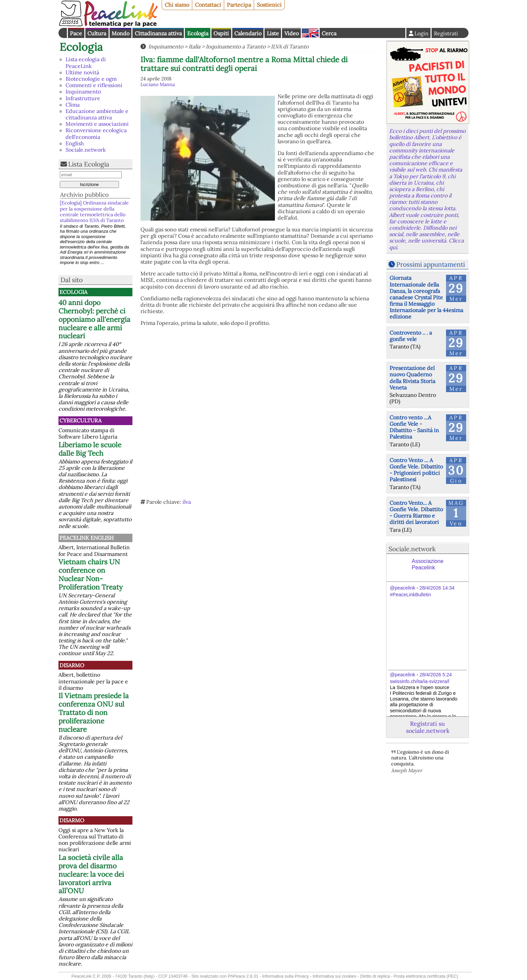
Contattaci (208, 5)
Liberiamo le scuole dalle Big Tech (90, 449)
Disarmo (72, 665)
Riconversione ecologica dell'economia (96, 133)
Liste (273, 33)
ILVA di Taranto (290, 46)
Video (292, 33)
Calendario (248, 33)
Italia (194, 46)
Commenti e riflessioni (94, 85)
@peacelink (402, 588)
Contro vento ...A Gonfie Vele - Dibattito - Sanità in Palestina (414, 427)
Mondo (120, 33)
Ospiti (221, 33)
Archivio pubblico (84, 195)
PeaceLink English (87, 538)
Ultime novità (82, 72)
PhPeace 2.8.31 (243, 976)
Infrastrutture (83, 98)
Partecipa (239, 5)
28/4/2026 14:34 (437, 588)
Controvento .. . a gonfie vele (411, 336)
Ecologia (198, 33)
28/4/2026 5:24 (436, 675)
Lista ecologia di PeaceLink (86, 62)
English (310, 33)
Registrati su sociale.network (428, 727)
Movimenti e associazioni (97, 124)
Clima (73, 105)
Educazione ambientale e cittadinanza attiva (97, 114)
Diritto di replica (375, 976)
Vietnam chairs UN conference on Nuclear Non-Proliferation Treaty (91, 574)
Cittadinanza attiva (158, 33)
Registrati (446, 33)
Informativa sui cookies (334, 976)
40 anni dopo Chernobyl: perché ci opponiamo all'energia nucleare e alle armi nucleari (94, 319)
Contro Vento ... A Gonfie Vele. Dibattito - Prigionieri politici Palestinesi (416, 470)
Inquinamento (83, 91)
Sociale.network (86, 150)
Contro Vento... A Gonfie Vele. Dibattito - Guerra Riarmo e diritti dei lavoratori (416, 513)
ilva (187, 502)
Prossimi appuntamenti (431, 264)
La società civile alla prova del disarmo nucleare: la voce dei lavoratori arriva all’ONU (91, 874)
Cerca (329, 33)
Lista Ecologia (89, 164)
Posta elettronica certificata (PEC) (426, 976)
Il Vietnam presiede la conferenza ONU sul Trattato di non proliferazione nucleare (94, 712)
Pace (76, 33)
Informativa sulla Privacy (286, 976)
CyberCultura (80, 420)
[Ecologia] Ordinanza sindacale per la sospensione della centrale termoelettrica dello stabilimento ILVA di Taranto (94, 212)
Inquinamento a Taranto (236, 46)
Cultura (97, 33)
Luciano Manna (158, 84)
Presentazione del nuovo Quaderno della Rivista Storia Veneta (412, 378)
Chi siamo (177, 5)
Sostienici (269, 5)
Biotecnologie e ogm (91, 79)
